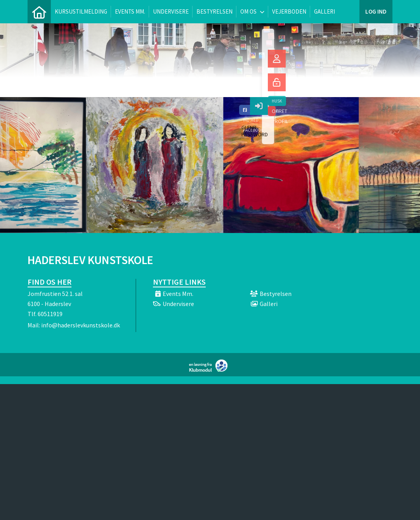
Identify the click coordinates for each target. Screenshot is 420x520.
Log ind (376, 11)
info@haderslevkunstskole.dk (81, 325)
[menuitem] (39, 12)
